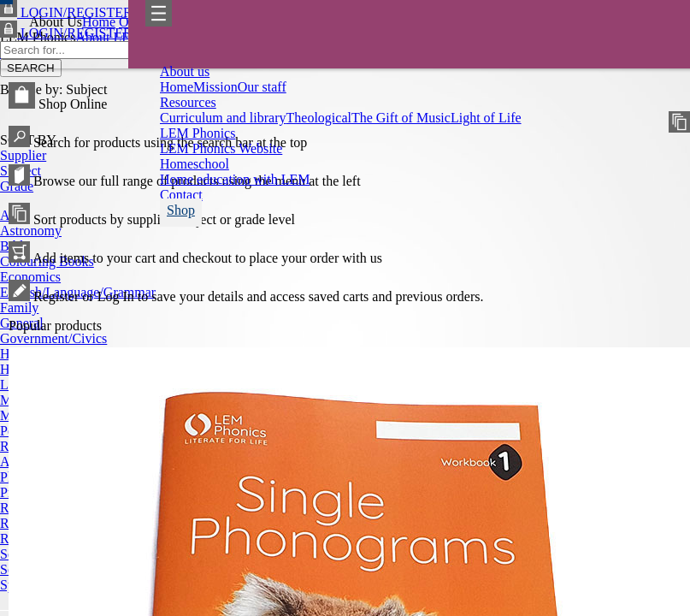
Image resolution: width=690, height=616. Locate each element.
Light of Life (486, 118)
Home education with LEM (235, 179)
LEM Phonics (198, 133)
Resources (188, 102)
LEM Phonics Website (221, 148)
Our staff (262, 87)
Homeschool (195, 164)
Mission (215, 87)
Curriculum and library (223, 118)
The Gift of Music (401, 118)
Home (177, 87)
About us (185, 71)
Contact (181, 195)
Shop (181, 210)
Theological (319, 118)
